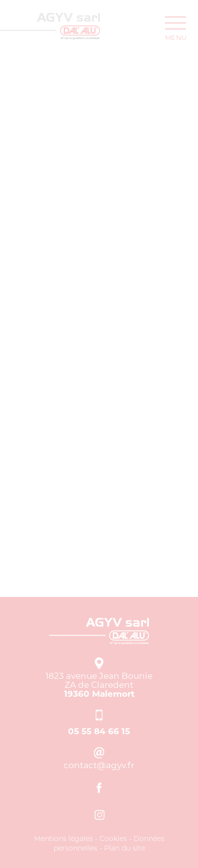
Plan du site (124, 848)
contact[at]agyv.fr (99, 765)
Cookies (113, 839)
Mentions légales (63, 839)
